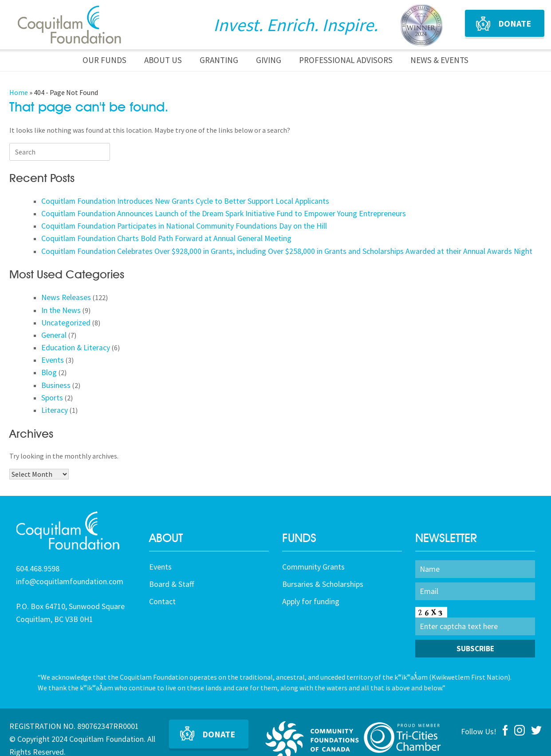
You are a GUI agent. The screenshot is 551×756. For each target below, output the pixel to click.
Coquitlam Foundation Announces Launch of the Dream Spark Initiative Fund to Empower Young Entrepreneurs (209, 211)
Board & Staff (171, 567)
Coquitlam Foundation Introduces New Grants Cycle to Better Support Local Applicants (174, 200)
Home (19, 92)
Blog (49, 359)
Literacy (53, 393)
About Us (163, 60)
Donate (515, 23)
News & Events (439, 60)
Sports (51, 382)
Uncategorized (64, 314)
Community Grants (313, 550)
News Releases (64, 291)
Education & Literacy (72, 336)
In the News (59, 302)
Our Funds (104, 60)
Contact (162, 584)
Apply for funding (311, 584)
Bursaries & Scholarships (323, 567)
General (53, 325)
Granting (219, 60)
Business (55, 371)
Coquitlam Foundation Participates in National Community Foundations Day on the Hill (174, 223)
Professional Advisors (346, 60)
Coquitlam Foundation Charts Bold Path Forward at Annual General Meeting (156, 234)
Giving (269, 60)
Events (52, 348)
